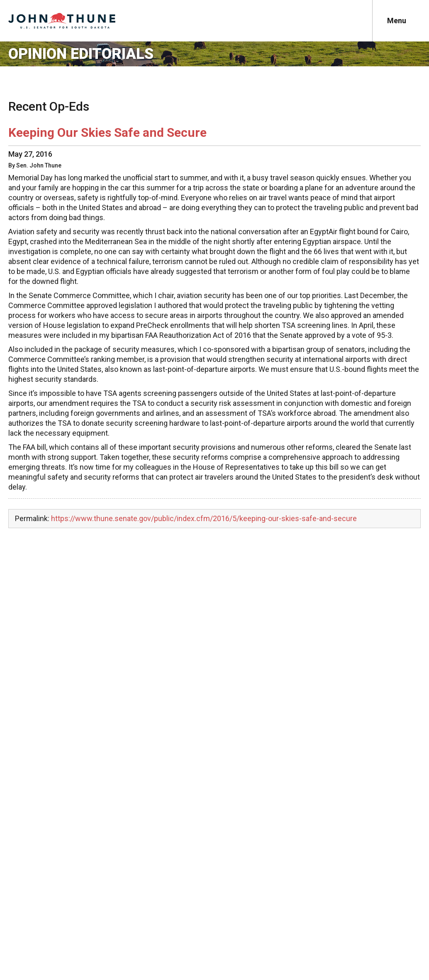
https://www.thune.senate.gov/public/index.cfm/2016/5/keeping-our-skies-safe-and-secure (204, 518)
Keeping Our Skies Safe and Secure (107, 132)
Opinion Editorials (81, 54)
